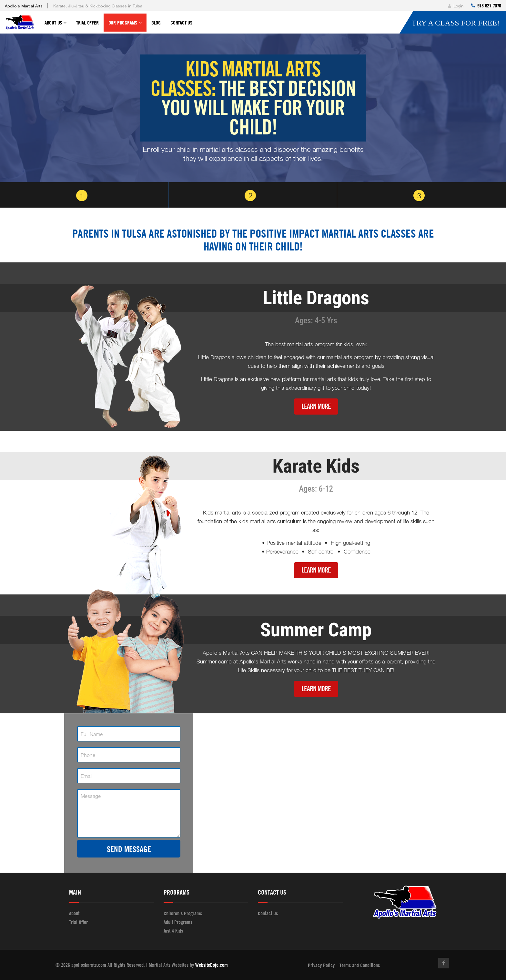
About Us (56, 25)
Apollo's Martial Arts (24, 6)
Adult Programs (178, 922)
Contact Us (181, 23)
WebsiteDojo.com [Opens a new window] (212, 965)
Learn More (316, 406)
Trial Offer (87, 23)
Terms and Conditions (360, 965)
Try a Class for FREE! (455, 23)
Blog (156, 23)
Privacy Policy (321, 965)
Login (456, 6)
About (74, 913)
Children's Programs (183, 913)
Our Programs (125, 25)
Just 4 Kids (173, 931)
